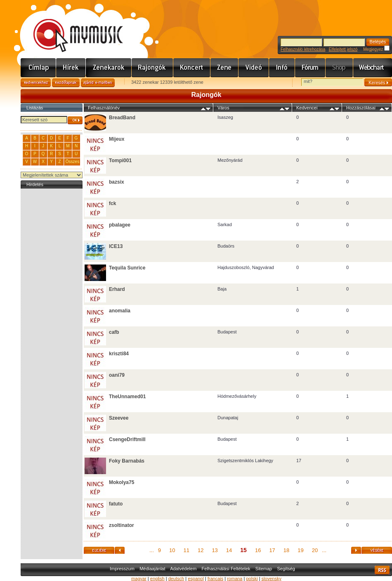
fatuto (116, 504)
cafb (114, 332)
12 (201, 550)
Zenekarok (109, 68)
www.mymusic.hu (71, 27)
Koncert (192, 68)
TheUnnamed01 (127, 397)
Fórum (310, 68)
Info (282, 68)
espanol (196, 579)
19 (300, 550)
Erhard (117, 289)
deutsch (176, 579)
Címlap (38, 68)
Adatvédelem (183, 569)
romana (235, 579)
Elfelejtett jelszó (343, 49)
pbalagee (120, 225)
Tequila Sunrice (127, 268)
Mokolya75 (122, 482)
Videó (254, 68)
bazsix (117, 182)
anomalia (120, 311)
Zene (224, 68)
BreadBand (122, 118)
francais (216, 579)
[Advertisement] (52, 314)
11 (186, 550)
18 (286, 550)
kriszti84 (119, 354)
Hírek (71, 68)
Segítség (286, 569)
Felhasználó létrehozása (303, 49)
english (157, 579)
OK (75, 120)
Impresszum (122, 569)
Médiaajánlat (152, 569)
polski (252, 579)
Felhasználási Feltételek (226, 569)
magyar (139, 579)
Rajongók (152, 68)
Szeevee (119, 418)
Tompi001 (120, 161)
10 (172, 550)
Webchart (373, 68)
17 (272, 550)
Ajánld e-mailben (98, 83)
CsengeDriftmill (127, 439)
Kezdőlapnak (66, 83)
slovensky (272, 579)
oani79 (117, 375)
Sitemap (264, 569)
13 (215, 550)
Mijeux (117, 139)
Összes (72, 162)
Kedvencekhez (36, 83)
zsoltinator (122, 525)
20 (315, 550)
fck (112, 203)
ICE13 (116, 246)
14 (229, 550)
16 (258, 550)
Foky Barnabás (127, 461)
